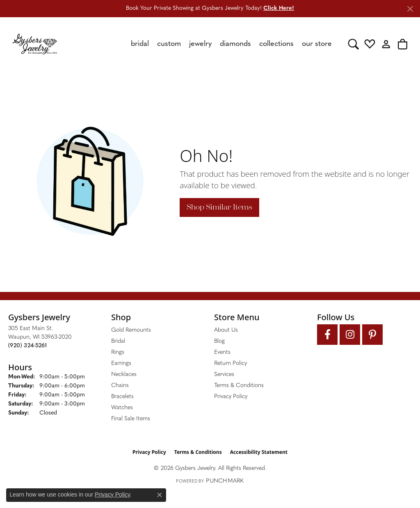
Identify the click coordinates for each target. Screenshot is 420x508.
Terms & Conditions (239, 386)
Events (222, 352)
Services (224, 375)
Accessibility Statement (259, 452)
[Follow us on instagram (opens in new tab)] (350, 335)
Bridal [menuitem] (118, 341)
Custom (169, 44)
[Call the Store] (27, 346)
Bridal (140, 44)
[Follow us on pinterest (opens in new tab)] (372, 335)
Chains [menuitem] (120, 386)
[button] (353, 44)
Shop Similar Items (219, 207)
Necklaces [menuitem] (124, 375)
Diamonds (235, 44)
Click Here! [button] (279, 8)
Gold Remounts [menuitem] (131, 330)
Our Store (317, 44)
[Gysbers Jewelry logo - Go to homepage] (35, 44)
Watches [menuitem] (122, 408)
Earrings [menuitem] (121, 363)
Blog (219, 341)
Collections (276, 44)
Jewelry (200, 44)
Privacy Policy (231, 397)
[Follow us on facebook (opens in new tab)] (327, 335)
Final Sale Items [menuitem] (131, 419)
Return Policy (231, 363)
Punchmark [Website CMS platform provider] (225, 481)
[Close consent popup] (160, 495)
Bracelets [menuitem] (122, 397)
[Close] (410, 9)
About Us (226, 330)
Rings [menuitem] (118, 352)
